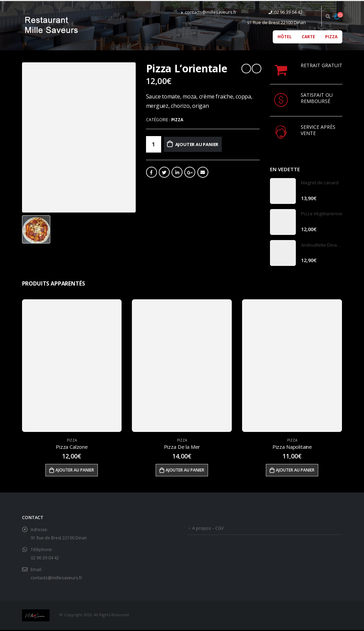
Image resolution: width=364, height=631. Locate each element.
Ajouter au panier (205, 144)
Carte (308, 37)
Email (203, 172)
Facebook (152, 172)
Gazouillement (164, 172)
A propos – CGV (208, 529)
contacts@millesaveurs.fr (209, 12)
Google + (190, 172)
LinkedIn (177, 172)
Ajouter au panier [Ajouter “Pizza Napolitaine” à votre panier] (295, 471)
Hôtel (285, 37)
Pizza (331, 37)
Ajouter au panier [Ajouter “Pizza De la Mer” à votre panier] (185, 471)
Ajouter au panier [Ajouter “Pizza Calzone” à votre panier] (75, 471)
